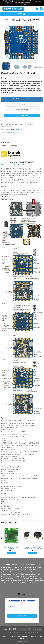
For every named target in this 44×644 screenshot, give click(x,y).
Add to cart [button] (11, 553)
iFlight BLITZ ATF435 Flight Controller (11, 548)
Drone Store (18, 633)
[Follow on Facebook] (4, 2)
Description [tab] (5, 142)
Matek (14, 132)
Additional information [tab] (9, 146)
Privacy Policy (15, 634)
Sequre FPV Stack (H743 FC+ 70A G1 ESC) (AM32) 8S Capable (33, 548)
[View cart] (41, 9)
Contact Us (26, 5)
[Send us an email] (9, 2)
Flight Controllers (18, 129)
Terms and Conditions (31, 633)
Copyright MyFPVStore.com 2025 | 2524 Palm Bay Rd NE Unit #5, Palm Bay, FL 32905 (22, 637)
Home (6, 19)
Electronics (23, 19)
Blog (17, 5)
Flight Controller (8, 132)
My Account (38, 2)
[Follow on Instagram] (7, 2)
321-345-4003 (25, 642)
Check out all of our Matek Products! (12, 165)
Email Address (12, 606)
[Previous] (1, 541)
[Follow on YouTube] (12, 2)
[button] (37, 9)
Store (13, 19)
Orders (21, 5)
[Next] (43, 541)
